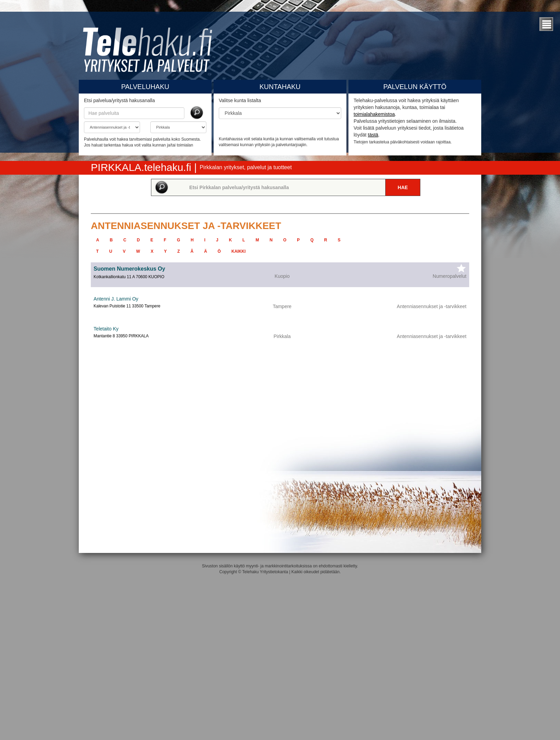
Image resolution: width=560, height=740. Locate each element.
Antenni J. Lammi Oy (116, 299)
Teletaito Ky (106, 329)
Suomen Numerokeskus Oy (129, 269)
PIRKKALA (142, 167)
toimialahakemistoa (374, 114)
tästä (373, 135)
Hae (403, 187)
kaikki (239, 251)
